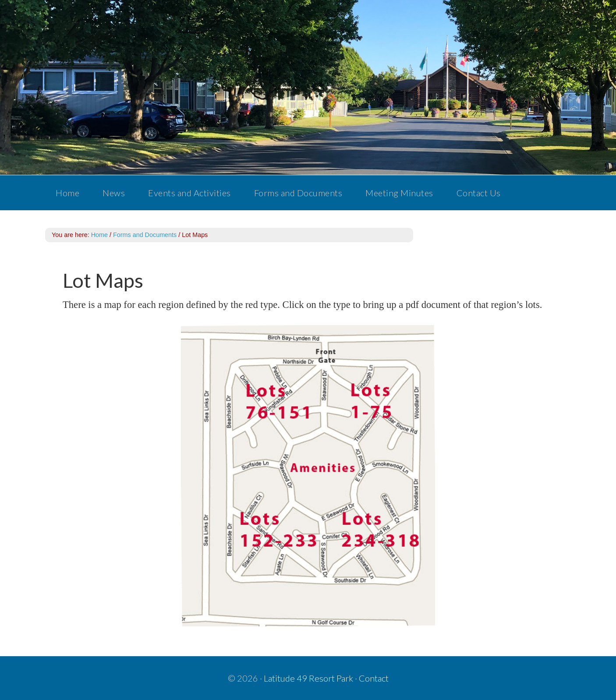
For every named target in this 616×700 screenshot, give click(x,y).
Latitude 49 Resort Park (308, 678)
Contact (374, 678)
